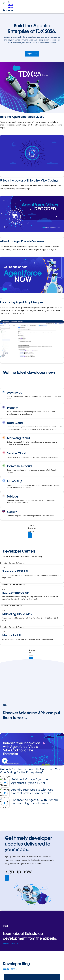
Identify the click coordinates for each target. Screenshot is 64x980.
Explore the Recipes (10, 359)
